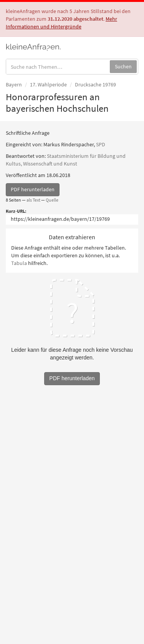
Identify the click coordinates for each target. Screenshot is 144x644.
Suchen (123, 66)
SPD (101, 144)
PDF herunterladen (33, 189)
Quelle (52, 200)
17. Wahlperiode (48, 84)
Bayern (14, 84)
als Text (33, 200)
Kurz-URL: (16, 211)
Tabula (19, 263)
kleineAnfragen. (34, 46)
